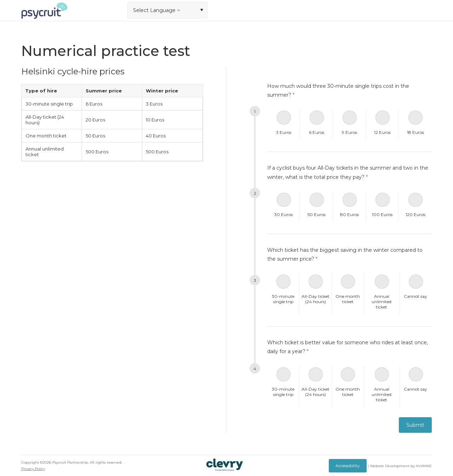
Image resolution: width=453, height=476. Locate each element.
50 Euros (317, 214)
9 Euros (349, 132)
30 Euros (283, 214)
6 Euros (317, 132)
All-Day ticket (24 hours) (316, 299)
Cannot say (415, 296)
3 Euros (284, 132)
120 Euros (415, 214)
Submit (415, 425)
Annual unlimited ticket (382, 302)
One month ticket (348, 299)
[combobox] (167, 10)
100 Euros (382, 214)
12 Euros (382, 132)
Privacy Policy (33, 469)
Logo (44, 11)
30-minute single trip (283, 299)
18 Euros (415, 132)
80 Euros (349, 214)
